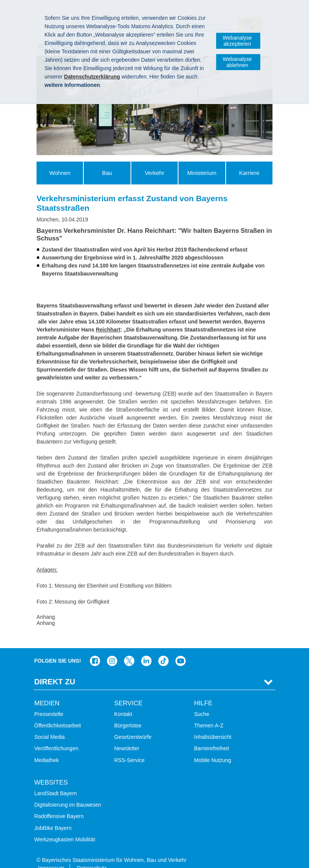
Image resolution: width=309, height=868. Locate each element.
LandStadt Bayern (56, 782)
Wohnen (60, 173)
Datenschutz (92, 856)
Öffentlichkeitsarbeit (58, 714)
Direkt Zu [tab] (55, 670)
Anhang (46, 617)
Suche (202, 702)
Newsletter (127, 737)
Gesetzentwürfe (133, 725)
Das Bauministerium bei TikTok (163, 649)
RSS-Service (129, 748)
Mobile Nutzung (213, 748)
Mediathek (47, 748)
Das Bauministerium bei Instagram (112, 649)
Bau (107, 173)
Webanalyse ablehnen (237, 62)
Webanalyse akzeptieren (237, 41)
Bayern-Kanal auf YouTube (181, 649)
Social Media (49, 725)
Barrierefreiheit (212, 737)
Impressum (51, 856)
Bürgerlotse (128, 714)
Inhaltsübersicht (213, 725)
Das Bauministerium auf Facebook (95, 649)
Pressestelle (49, 702)
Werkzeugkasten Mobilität (65, 828)
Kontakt (123, 702)
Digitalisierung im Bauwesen (68, 793)
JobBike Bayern (53, 816)
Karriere (249, 173)
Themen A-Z (209, 714)
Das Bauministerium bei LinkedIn (146, 649)
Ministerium (202, 173)
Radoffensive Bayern (59, 804)
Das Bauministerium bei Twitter (129, 649)
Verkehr (154, 173)
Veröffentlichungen (56, 737)
